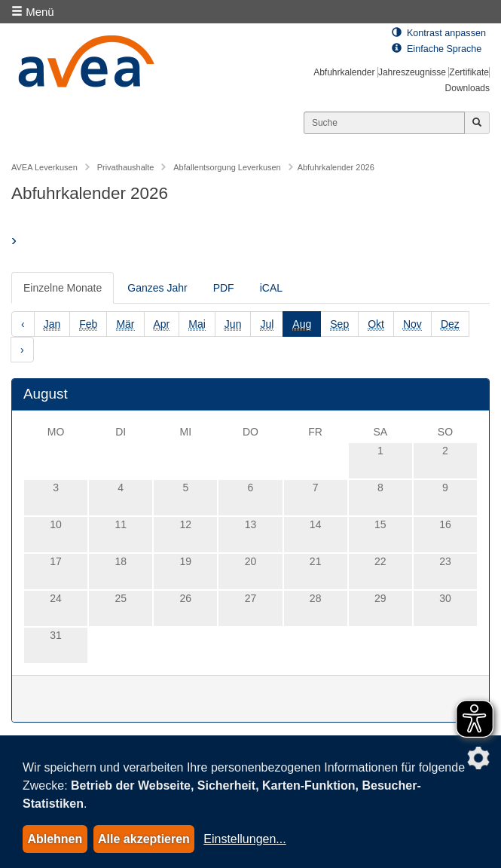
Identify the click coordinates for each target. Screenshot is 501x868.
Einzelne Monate (63, 288)
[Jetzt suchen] (477, 123)
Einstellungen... (244, 839)
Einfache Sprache (437, 49)
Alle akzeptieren (144, 839)
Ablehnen (55, 839)
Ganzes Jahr (157, 288)
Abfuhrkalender (344, 72)
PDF (224, 288)
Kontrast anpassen (439, 33)
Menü (33, 12)
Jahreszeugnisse (412, 72)
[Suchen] (384, 123)
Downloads (467, 88)
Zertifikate (469, 72)
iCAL (271, 288)
